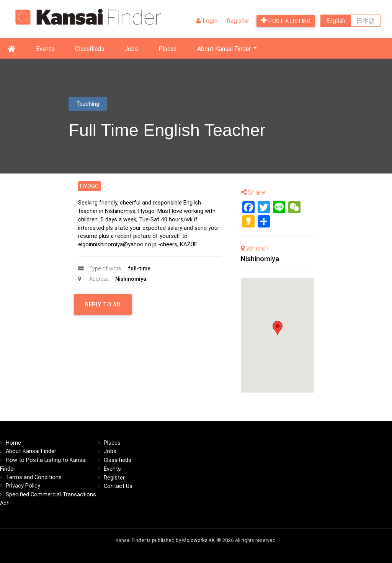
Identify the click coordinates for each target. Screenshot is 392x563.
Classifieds (90, 49)
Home (13, 443)
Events (45, 49)
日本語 (366, 21)
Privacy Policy (23, 485)
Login (207, 21)
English (336, 21)
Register (238, 21)
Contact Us (118, 486)
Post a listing (286, 21)
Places (167, 49)
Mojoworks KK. (199, 540)
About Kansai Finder (224, 49)
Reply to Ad (93, 308)
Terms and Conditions (34, 477)
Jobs (131, 49)
